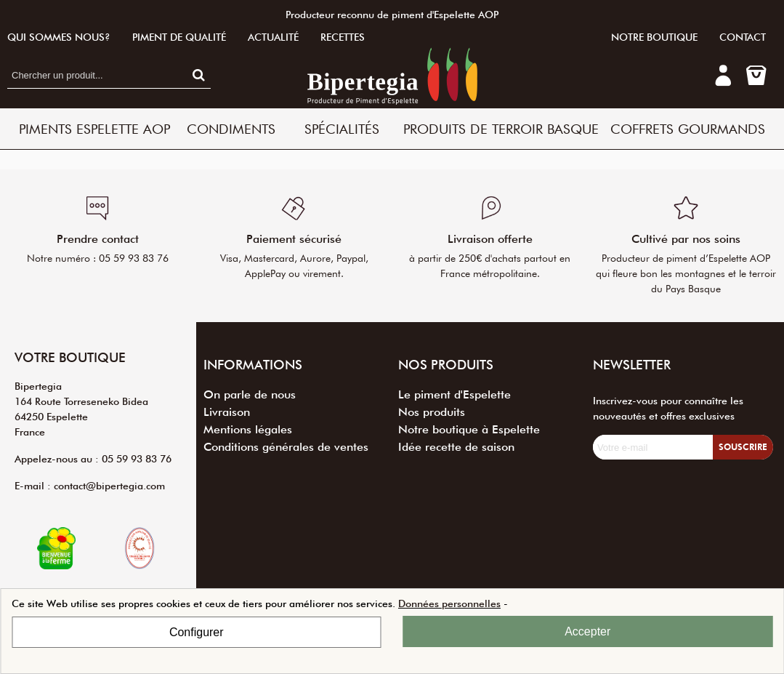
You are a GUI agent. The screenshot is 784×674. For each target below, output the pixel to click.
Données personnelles (449, 603)
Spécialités (342, 129)
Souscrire (743, 447)
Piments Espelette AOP (94, 129)
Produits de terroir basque (501, 129)
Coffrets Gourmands (688, 129)
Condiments (231, 129)
